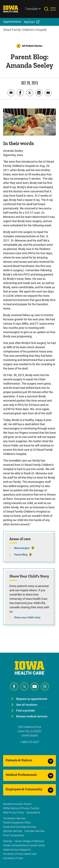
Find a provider (26, 711)
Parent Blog (21, 555)
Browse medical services (32, 716)
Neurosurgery (22, 548)
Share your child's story (27, 617)
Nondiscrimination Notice (17, 804)
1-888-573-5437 (29, 742)
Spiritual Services (13, 831)
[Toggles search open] (47, 9)
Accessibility (33, 813)
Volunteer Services (34, 831)
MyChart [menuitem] (29, 22)
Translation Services (14, 818)
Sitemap (8, 841)
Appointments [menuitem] (12, 22)
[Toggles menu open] (53, 9)
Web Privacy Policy (14, 813)
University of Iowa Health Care (20, 854)
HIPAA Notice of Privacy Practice (21, 808)
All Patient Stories (29, 46)
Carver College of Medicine (29, 841)
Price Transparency (14, 835)
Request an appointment (32, 699)
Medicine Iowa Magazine (17, 850)
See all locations (27, 705)
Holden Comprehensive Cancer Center (24, 845)
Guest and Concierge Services (20, 827)
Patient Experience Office (17, 823)
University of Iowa (13, 858)
